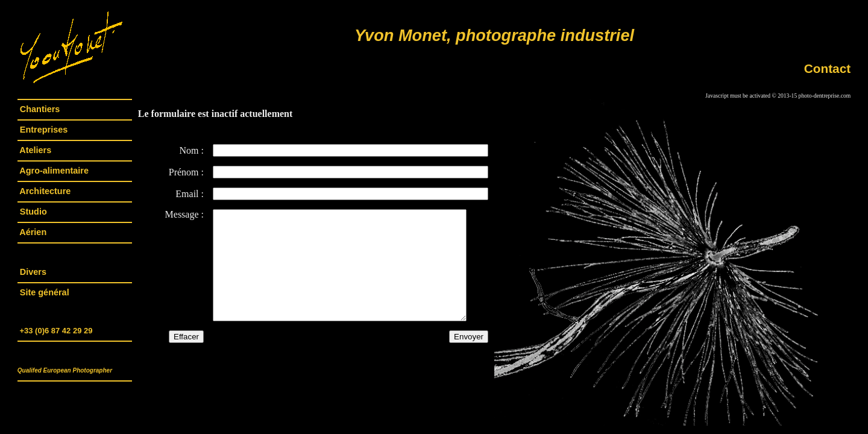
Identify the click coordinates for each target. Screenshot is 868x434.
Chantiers (40, 109)
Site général (45, 292)
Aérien (33, 232)
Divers (33, 272)
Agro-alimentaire (54, 171)
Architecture (46, 191)
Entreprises (44, 130)
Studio (33, 212)
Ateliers (36, 150)
